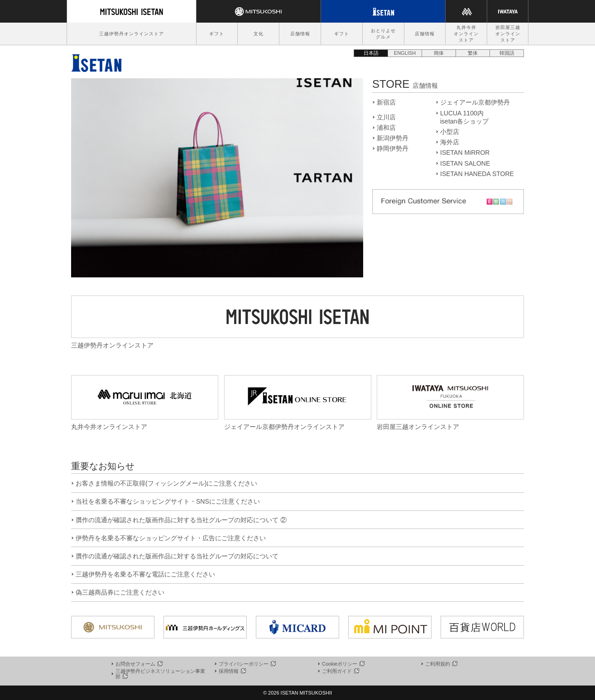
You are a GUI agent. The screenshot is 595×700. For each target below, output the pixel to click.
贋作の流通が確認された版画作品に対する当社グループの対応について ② (181, 520)
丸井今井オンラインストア (466, 34)
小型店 (450, 132)
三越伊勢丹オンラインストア (132, 34)
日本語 (371, 53)
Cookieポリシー (343, 664)
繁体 (473, 53)
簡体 (439, 53)
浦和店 (386, 128)
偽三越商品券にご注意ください (120, 592)
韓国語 (507, 53)
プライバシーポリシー (247, 664)
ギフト (217, 34)
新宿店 (386, 102)
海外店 (450, 142)
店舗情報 (300, 34)
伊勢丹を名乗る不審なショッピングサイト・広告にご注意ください (171, 538)
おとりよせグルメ (383, 34)
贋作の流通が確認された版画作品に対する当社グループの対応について (177, 556)
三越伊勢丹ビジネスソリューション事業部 (160, 674)
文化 (259, 34)
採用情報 (232, 671)
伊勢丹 (96, 61)
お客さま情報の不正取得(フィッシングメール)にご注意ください (166, 483)
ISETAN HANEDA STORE (477, 174)
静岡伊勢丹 (393, 148)
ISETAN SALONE (465, 163)
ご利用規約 (441, 664)
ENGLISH (405, 53)
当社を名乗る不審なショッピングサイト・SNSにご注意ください (168, 501)
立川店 (386, 117)
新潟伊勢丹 (393, 138)
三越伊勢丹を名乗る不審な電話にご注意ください (145, 574)
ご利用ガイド (340, 671)
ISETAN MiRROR (465, 152)
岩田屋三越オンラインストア (508, 34)
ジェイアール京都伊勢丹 (475, 102)
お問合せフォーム (139, 664)
